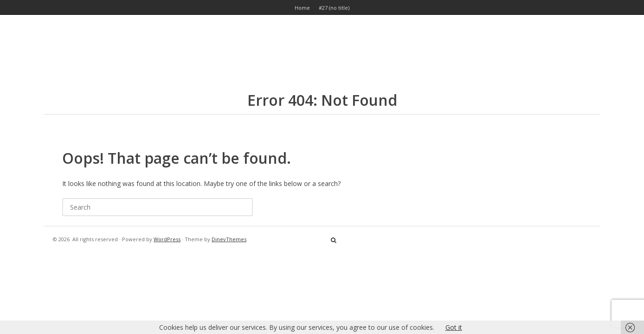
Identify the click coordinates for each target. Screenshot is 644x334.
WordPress (167, 239)
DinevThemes (229, 239)
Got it (454, 327)
